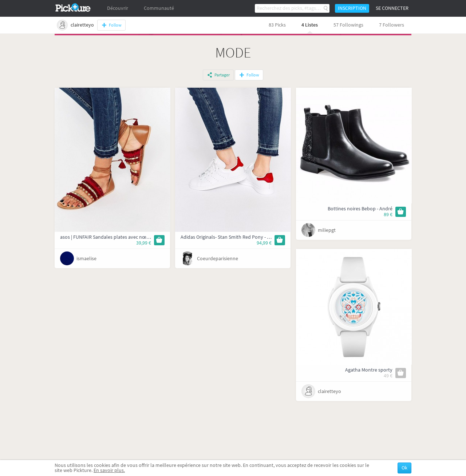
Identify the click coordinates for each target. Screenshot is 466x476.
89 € (388, 215)
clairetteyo (329, 391)
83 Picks (277, 25)
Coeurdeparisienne (218, 259)
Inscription (352, 8)
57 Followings (348, 25)
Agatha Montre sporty (369, 370)
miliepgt (327, 230)
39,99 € (144, 243)
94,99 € (264, 243)
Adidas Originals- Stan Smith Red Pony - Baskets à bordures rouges (252, 237)
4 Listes (310, 25)
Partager (222, 75)
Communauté (159, 8)
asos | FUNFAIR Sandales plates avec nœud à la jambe (118, 237)
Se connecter (392, 8)
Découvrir (118, 8)
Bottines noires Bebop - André (360, 209)
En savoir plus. (109, 470)
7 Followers (392, 25)
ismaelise (86, 259)
